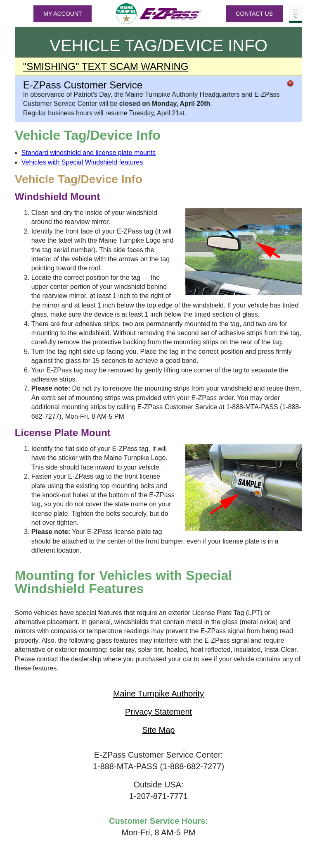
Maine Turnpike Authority (158, 694)
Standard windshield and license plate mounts (89, 153)
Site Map (159, 730)
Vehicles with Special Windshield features (82, 162)
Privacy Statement (158, 712)
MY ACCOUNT (63, 14)
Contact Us (254, 14)
